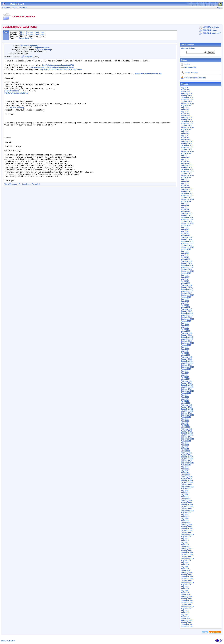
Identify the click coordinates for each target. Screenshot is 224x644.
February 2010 (186, 477)
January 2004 (186, 623)
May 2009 (184, 495)
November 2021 (187, 195)
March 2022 (185, 187)
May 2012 (184, 423)
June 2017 (185, 301)
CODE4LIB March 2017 (212, 33)
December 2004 (187, 601)
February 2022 (186, 189)
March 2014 (185, 379)
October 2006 (186, 557)
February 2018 (186, 285)
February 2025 (186, 118)
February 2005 (186, 597)
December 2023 (187, 145)
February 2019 (186, 261)
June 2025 (185, 110)
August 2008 (186, 513)
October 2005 (186, 581)
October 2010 (186, 461)
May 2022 (184, 183)
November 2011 (187, 435)
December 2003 (187, 625)
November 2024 (187, 123)
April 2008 (185, 521)
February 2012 (186, 429)
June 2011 (185, 445)
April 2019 (185, 257)
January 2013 (186, 407)
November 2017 (187, 291)
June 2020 (185, 229)
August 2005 (186, 585)
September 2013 (187, 391)
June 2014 (185, 373)
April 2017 (185, 305)
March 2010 (185, 475)
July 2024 (185, 131)
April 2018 (185, 281)
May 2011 (184, 447)
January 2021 (186, 215)
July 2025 (185, 108)
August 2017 (186, 297)
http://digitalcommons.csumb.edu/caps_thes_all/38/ (61, 72)
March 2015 (185, 355)
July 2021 (185, 203)
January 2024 (186, 143)
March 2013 (185, 403)
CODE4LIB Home (210, 30)
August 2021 (186, 201)
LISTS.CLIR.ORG (8, 641)
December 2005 (187, 577)
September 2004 (187, 607)
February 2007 (186, 549)
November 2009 (187, 483)
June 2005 (185, 589)
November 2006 (187, 555)
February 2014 (186, 381)
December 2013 (187, 385)
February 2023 (186, 165)
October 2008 (186, 509)
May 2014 (184, 375)
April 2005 (185, 593)
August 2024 (186, 129)
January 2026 (186, 96)
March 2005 (185, 595)
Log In (187, 64)
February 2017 (186, 309)
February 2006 (186, 573)
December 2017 (187, 289)
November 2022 (187, 171)
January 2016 (186, 335)
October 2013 (186, 389)
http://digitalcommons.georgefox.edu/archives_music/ (52, 69)
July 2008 (185, 515)
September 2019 (187, 247)
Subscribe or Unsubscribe (195, 78)
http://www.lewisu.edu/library (16, 99)
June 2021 (185, 205)
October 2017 (186, 293)
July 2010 (185, 467)
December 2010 (187, 457)
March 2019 (185, 259)
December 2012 (187, 409)
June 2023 (185, 157)
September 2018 (187, 271)
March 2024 (185, 139)
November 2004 (187, 603)
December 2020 (187, 217)
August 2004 (186, 609)
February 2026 (186, 94)
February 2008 (186, 525)
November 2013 (187, 387)
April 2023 (185, 161)
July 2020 (185, 227)
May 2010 (184, 471)
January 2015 (186, 359)
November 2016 (187, 315)
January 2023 (186, 167)
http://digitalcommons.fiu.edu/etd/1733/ (58, 66)
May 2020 (184, 231)
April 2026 (185, 90)
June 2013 (185, 397)
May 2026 (184, 88)
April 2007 (185, 545)
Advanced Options (188, 48)
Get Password (190, 67)
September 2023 (187, 151)
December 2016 (187, 313)
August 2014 (186, 369)
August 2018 (186, 273)
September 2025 (187, 104)
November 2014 (187, 363)
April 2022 (185, 185)
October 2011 (186, 437)
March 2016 (185, 331)
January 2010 (186, 479)
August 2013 (186, 393)
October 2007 (186, 533)
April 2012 (185, 425)
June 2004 (185, 613)
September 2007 (187, 535)
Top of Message (11, 208)
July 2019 (185, 251)
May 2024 (184, 135)
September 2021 (187, 199)
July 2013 (185, 395)
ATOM (205, 632)
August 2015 (186, 345)
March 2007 (185, 547)
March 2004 (185, 619)
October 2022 (186, 173)
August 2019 (186, 249)
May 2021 (184, 207)
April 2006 (185, 569)
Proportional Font (26, 38)
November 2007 (187, 531)
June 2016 (185, 325)
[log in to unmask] (42, 48)
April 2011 (185, 449)
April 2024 (185, 137)
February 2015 (186, 357)
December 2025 (187, 98)
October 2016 (186, 317)
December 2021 (187, 193)
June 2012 (185, 421)
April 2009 (185, 497)
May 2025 (184, 112)
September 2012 (187, 415)
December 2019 (187, 241)
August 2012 (186, 417)
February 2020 (186, 237)
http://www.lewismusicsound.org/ (148, 77)
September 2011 (187, 439)
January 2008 (186, 527)
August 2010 (186, 465)
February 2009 (186, 501)
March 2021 (185, 211)
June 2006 (185, 565)
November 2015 (187, 339)
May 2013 (184, 399)
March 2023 (185, 163)
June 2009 (185, 493)
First (22, 32)
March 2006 (185, 571)
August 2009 (186, 489)
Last (42, 32)
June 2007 (185, 541)
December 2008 (187, 505)
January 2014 (186, 383)
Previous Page (25, 208)
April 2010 (185, 473)
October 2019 (186, 245)
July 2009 (185, 491)
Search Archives (187, 45)
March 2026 (185, 92)
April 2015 (185, 353)
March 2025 (185, 116)
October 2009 (186, 485)
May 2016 (184, 327)
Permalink (36, 208)
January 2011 (186, 455)
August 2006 (186, 561)
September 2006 (187, 559)
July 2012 (185, 419)
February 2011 (186, 453)
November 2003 (187, 627)
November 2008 (187, 507)
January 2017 (186, 311)
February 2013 (186, 405)
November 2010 (187, 459)
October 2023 (186, 149)
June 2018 (185, 277)
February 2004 (186, 621)
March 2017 (185, 307)
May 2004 (184, 615)
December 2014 (187, 361)
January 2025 (186, 120)
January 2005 (186, 599)
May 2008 (184, 519)
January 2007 (186, 551)
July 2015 (185, 347)
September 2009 (187, 487)
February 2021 (186, 213)
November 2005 (187, 579)
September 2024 (187, 127)
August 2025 (186, 106)
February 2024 (186, 141)
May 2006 (184, 567)
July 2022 (185, 179)
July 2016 (185, 323)
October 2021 (186, 197)
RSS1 (212, 632)
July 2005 (185, 587)
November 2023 (187, 147)
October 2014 (186, 365)
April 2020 (185, 233)
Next (37, 32)
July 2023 (185, 155)
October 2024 (186, 125)
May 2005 (184, 591)
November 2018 (187, 267)
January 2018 (186, 287)
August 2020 (186, 225)
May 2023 (184, 159)
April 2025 (185, 114)
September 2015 (187, 343)
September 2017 (187, 295)
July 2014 (185, 371)
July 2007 (185, 539)
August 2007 (186, 537)
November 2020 (187, 219)
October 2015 (186, 341)
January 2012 (186, 431)
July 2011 (185, 443)
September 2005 (187, 583)
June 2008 (185, 517)
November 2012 (187, 411)
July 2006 (185, 563)
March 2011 (185, 451)
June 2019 (185, 253)
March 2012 (185, 427)
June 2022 (185, 181)
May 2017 (184, 303)
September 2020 (187, 223)
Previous (29, 32)
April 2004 (185, 617)
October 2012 (186, 413)
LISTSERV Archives (211, 27)
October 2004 (186, 605)
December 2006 (187, 553)
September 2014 (187, 367)
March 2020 (185, 235)
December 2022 (187, 169)
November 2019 (187, 243)
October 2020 (186, 221)
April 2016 (185, 329)
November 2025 (187, 100)
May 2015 (184, 351)
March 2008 (185, 523)
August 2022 (186, 177)
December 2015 (187, 337)
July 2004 (185, 611)
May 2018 (184, 279)
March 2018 (185, 283)
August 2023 (186, 153)
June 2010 (185, 469)
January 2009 (186, 503)
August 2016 (186, 321)
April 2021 (185, 209)
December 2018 (187, 265)
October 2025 (186, 102)
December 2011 (187, 433)
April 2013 (185, 401)
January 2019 (186, 263)
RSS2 (218, 632)
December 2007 (187, 529)
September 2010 (187, 463)
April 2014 (185, 377)
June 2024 (185, 133)
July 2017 (185, 299)
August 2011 (186, 441)
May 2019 (184, 255)
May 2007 (184, 543)
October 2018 (186, 269)
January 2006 (186, 575)
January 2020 (186, 239)
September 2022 (187, 175)
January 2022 (186, 191)
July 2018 (185, 275)
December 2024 (187, 121)
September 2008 (187, 511)
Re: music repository (29, 46)
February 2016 (186, 333)
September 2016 (187, 319)
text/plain (29, 57)
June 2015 (185, 349)
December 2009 (187, 481)
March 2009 (185, 499)
